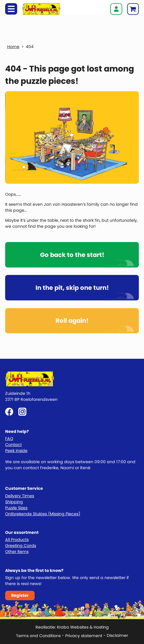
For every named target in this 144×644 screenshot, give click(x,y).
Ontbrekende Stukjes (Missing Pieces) (43, 514)
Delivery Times (20, 496)
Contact (13, 445)
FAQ (9, 439)
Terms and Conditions (38, 636)
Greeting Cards (21, 546)
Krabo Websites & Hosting (83, 627)
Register (20, 595)
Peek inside (16, 451)
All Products (17, 540)
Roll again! (72, 321)
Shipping (14, 502)
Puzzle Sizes (16, 508)
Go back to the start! (72, 255)
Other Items (17, 552)
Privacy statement (84, 636)
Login (116, 9)
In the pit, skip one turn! (72, 288)
